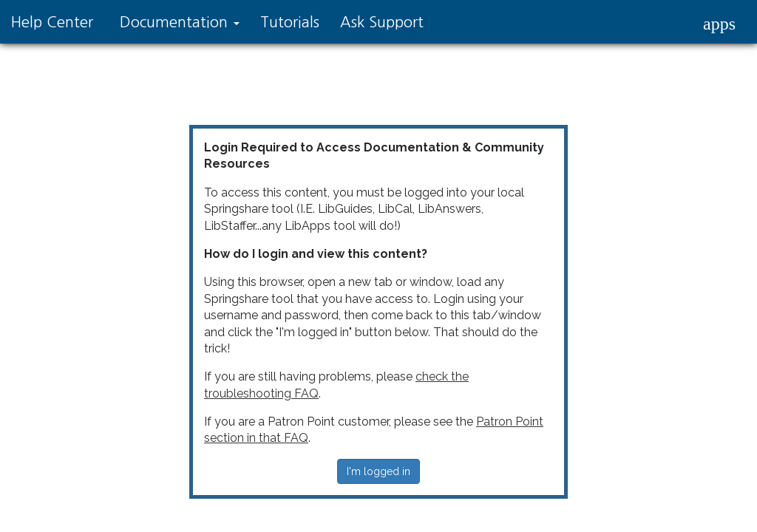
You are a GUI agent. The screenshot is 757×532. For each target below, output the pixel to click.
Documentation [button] (180, 22)
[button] (719, 24)
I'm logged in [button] (378, 471)
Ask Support (382, 22)
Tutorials (290, 22)
